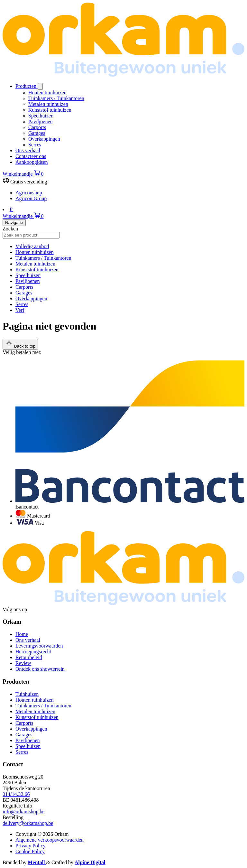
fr (11, 209)
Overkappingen (44, 139)
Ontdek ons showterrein (40, 669)
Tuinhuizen (27, 694)
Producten (27, 86)
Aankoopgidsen (32, 162)
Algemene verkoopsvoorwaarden (50, 840)
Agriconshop (29, 193)
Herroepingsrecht (33, 652)
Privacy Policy (31, 846)
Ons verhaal (28, 150)
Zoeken (10, 229)
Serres (35, 145)
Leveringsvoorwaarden (39, 646)
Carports (37, 127)
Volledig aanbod (32, 246)
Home (22, 634)
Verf (20, 310)
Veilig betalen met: (22, 352)
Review (23, 663)
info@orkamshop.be (24, 812)
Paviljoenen (41, 121)
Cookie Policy (30, 851)
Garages (37, 133)
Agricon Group (31, 198)
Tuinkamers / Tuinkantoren (56, 98)
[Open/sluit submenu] (40, 86)
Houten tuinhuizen (47, 93)
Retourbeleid (29, 657)
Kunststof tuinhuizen (50, 110)
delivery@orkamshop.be (28, 823)
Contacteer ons (31, 156)
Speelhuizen (41, 116)
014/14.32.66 (16, 794)
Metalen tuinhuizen (48, 104)
